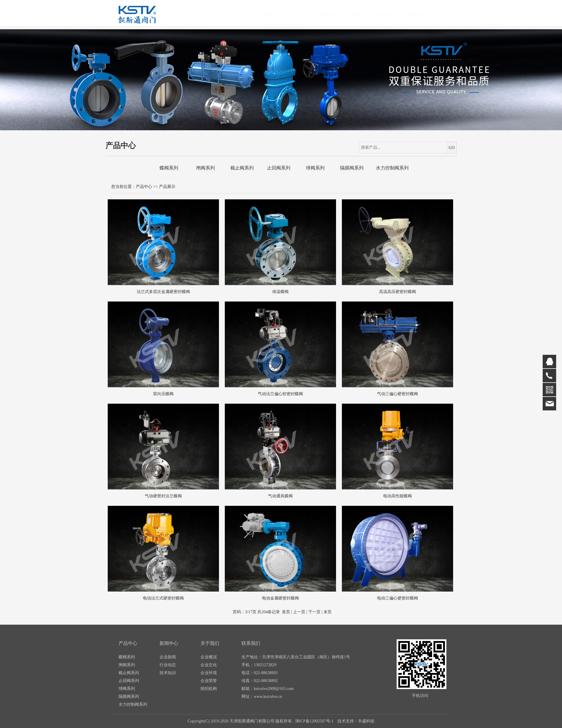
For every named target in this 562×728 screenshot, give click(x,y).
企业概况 (209, 657)
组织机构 (209, 689)
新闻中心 (169, 643)
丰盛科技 (366, 721)
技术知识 (168, 673)
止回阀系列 (279, 168)
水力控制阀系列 (392, 168)
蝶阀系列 (169, 168)
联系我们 (420, 14)
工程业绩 (391, 14)
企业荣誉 (209, 681)
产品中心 (303, 14)
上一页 (299, 612)
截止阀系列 (242, 168)
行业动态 (168, 665)
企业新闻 (168, 657)
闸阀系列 (205, 168)
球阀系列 (315, 168)
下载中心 (361, 14)
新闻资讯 (332, 14)
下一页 (314, 612)
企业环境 (209, 673)
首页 (244, 14)
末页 (328, 612)
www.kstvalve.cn (268, 697)
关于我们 (274, 14)
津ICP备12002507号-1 (314, 721)
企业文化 (209, 665)
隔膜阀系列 (352, 168)
